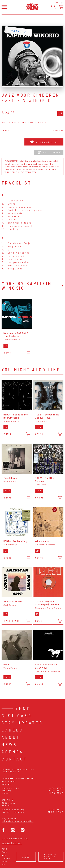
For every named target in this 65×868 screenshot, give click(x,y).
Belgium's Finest (17, 122)
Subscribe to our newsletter (17, 821)
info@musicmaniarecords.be (18, 769)
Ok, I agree (26, 856)
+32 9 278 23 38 (10, 772)
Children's (40, 122)
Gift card (17, 715)
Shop (23, 708)
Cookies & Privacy (12, 843)
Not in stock (49, 152)
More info (4, 863)
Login (62, 2)
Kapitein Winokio (27, 100)
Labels (12, 730)
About (11, 737)
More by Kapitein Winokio (27, 286)
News (9, 744)
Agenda (12, 752)
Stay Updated (22, 723)
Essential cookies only (51, 856)
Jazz (31, 122)
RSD (4, 122)
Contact (14, 759)
